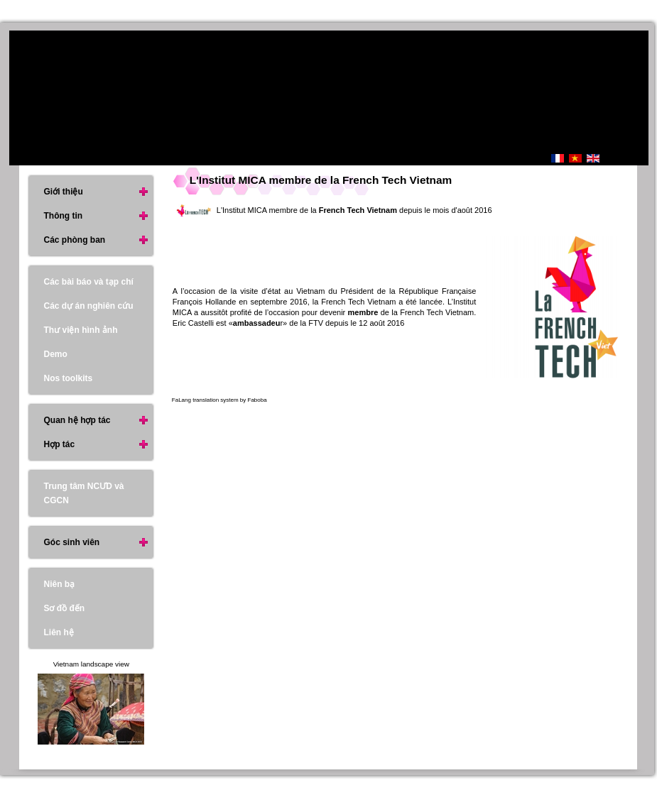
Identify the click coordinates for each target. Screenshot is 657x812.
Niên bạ (59, 584)
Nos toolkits (68, 378)
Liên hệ (58, 632)
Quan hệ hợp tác (77, 420)
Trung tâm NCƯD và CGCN (83, 493)
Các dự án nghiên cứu (88, 306)
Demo (55, 354)
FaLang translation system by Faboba (219, 400)
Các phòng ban (74, 240)
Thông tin (63, 216)
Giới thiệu (63, 192)
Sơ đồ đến (64, 608)
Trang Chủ (490, 160)
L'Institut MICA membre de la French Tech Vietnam (321, 180)
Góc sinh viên (71, 542)
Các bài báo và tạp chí (88, 282)
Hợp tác (59, 444)
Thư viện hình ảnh (80, 330)
